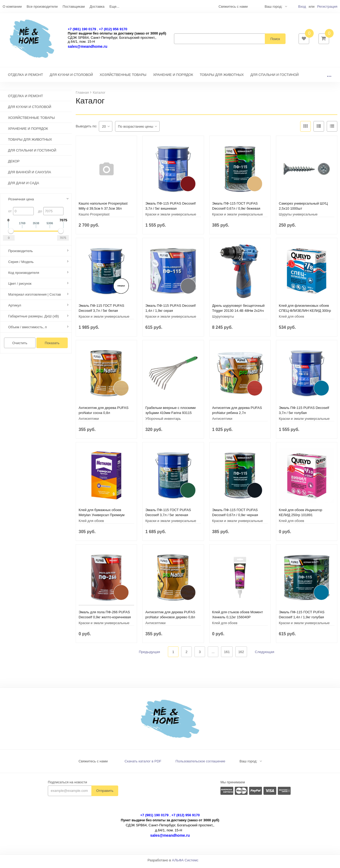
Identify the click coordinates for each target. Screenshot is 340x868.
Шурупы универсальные (298, 217)
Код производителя (24, 275)
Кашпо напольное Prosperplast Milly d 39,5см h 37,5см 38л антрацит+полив (103, 211)
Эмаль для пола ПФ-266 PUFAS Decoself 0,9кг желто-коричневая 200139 (105, 620)
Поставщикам (74, 7)
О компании (12, 7)
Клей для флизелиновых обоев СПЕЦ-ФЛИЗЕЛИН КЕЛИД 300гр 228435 (305, 313)
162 (241, 655)
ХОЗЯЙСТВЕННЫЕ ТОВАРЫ (123, 77)
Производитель (21, 254)
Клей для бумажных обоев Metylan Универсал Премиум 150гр (102, 518)
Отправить (105, 793)
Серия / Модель (21, 264)
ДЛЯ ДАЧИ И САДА (24, 186)
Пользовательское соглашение (200, 764)
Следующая (265, 655)
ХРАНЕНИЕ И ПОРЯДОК (173, 77)
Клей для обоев (292, 319)
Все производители (42, 7)
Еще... (114, 7)
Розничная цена (21, 202)
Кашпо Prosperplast (94, 217)
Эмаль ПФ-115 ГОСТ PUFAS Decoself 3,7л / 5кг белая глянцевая (101, 313)
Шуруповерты (223, 319)
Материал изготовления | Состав (35, 297)
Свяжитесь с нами (93, 764)
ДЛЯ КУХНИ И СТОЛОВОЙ (71, 77)
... (329, 77)
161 (227, 655)
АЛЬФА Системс (185, 863)
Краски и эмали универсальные (171, 217)
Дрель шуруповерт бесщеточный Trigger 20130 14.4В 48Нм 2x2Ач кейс (239, 313)
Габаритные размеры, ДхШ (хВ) (34, 319)
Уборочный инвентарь (163, 421)
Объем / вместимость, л (27, 330)
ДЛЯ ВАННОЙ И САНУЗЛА (29, 175)
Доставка (97, 7)
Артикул (15, 308)
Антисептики (89, 421)
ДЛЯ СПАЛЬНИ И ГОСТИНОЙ (275, 77)
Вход (302, 7)
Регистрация (327, 7)
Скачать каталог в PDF (143, 764)
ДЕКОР (14, 164)
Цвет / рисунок (20, 286)
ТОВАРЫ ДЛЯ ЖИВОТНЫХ (222, 77)
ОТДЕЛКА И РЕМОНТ (25, 77)
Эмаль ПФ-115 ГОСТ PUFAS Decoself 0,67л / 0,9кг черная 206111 (235, 518)
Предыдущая (150, 655)
